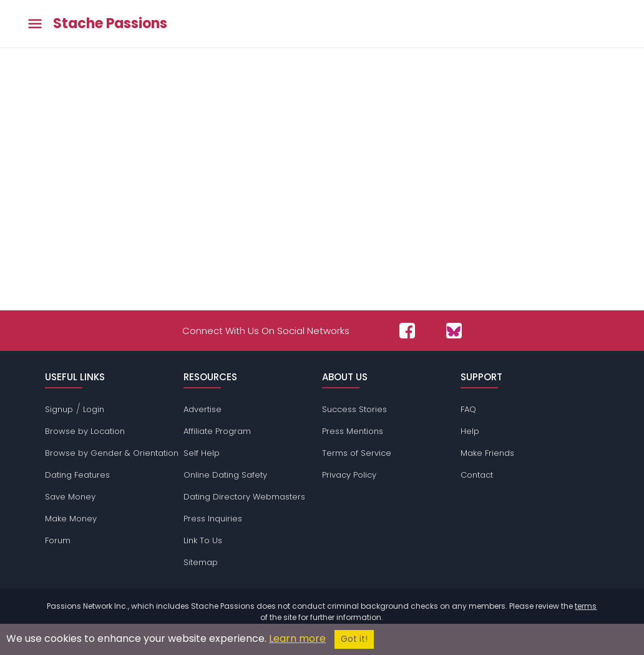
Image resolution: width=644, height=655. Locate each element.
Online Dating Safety (225, 475)
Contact (477, 475)
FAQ (468, 409)
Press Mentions (353, 431)
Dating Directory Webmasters (244, 497)
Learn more (297, 638)
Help (470, 431)
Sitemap (201, 562)
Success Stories (354, 409)
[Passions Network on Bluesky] (454, 331)
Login (94, 409)
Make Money (71, 519)
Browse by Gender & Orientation (112, 453)
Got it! (354, 639)
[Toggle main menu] (35, 24)
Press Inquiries (213, 519)
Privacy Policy (349, 475)
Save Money (70, 497)
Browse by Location (85, 431)
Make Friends (487, 453)
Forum (58, 540)
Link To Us (203, 540)
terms (586, 606)
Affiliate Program (217, 431)
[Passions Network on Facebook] (407, 331)
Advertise (202, 409)
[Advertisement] (322, 176)
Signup (59, 409)
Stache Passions (110, 24)
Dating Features (77, 475)
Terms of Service (357, 453)
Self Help (202, 453)
